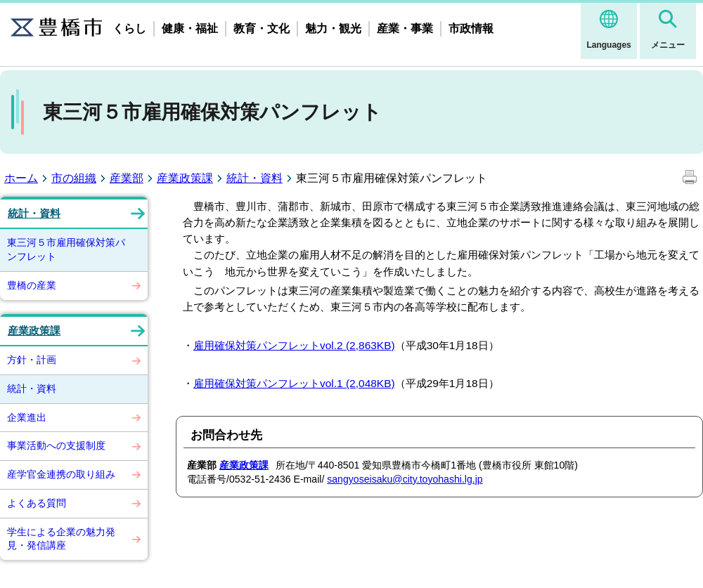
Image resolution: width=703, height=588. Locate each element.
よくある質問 (37, 503)
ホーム (21, 178)
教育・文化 (262, 28)
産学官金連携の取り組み (61, 474)
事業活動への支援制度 (56, 445)
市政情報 (471, 28)
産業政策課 (185, 178)
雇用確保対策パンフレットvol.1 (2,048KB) (294, 383)
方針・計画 (32, 360)
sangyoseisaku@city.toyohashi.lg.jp (405, 479)
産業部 (127, 178)
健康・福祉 (190, 28)
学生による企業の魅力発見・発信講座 (61, 539)
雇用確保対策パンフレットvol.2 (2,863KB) (294, 345)
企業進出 (27, 417)
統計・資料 (254, 178)
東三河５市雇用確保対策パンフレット (66, 249)
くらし (129, 28)
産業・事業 (405, 28)
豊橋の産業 (32, 285)
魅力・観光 (333, 28)
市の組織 (74, 178)
